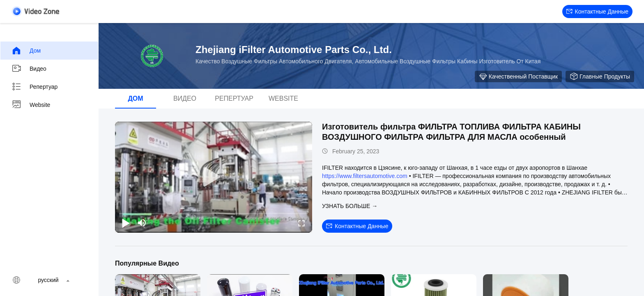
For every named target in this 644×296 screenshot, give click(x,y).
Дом (26, 51)
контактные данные (597, 12)
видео (29, 69)
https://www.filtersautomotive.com (365, 176)
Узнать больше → (350, 206)
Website (31, 105)
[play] (214, 177)
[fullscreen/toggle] (301, 223)
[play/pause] (126, 223)
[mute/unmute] (142, 223)
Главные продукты (600, 76)
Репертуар (34, 87)
